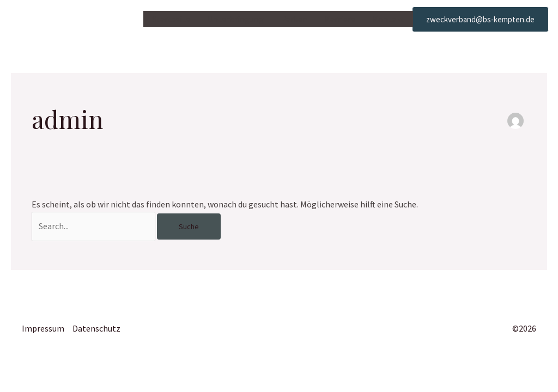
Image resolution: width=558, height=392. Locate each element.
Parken (294, 19)
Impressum (43, 328)
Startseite (171, 19)
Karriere (340, 19)
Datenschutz (96, 328)
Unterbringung (236, 19)
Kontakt (389, 19)
